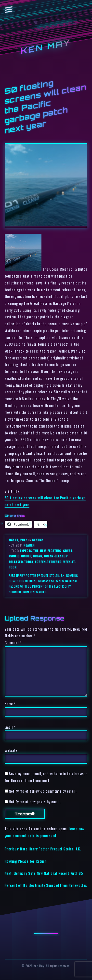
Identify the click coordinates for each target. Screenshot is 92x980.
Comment (13, 642)
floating (54, 551)
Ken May (46, 47)
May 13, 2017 (18, 540)
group (26, 556)
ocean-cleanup (56, 556)
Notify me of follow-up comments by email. (43, 791)
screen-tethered (48, 562)
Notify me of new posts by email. (35, 802)
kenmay (38, 540)
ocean (38, 556)
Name (10, 704)
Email (10, 727)
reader (29, 545)
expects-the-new (33, 551)
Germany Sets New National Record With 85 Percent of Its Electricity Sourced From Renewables (43, 586)
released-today (21, 562)
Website (11, 750)
